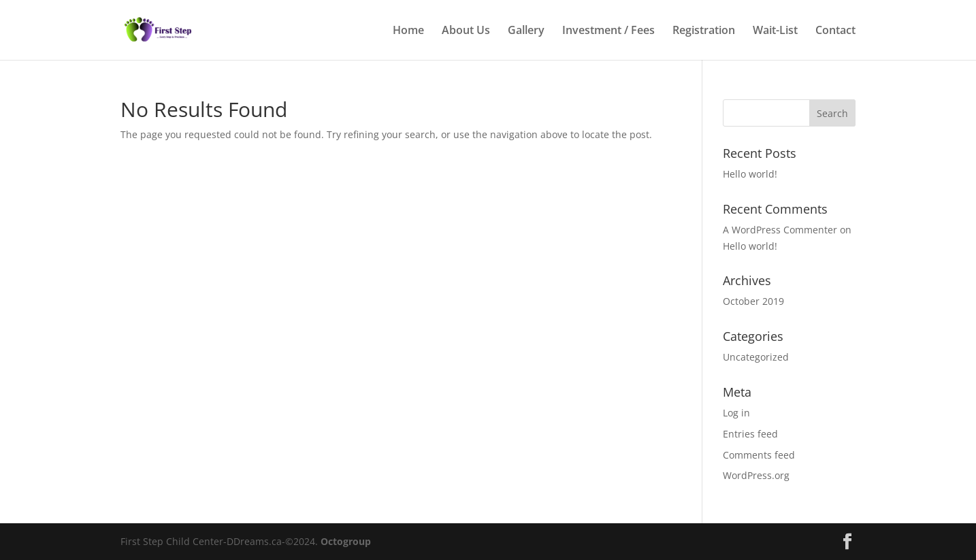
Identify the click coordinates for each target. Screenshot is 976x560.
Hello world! (750, 174)
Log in (736, 413)
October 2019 (753, 301)
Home (408, 31)
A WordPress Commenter (780, 230)
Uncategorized (756, 357)
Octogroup (346, 541)
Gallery (526, 31)
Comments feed (759, 455)
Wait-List (775, 31)
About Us (466, 31)
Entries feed (750, 434)
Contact (835, 31)
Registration (704, 31)
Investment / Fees (608, 31)
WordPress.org (756, 475)
